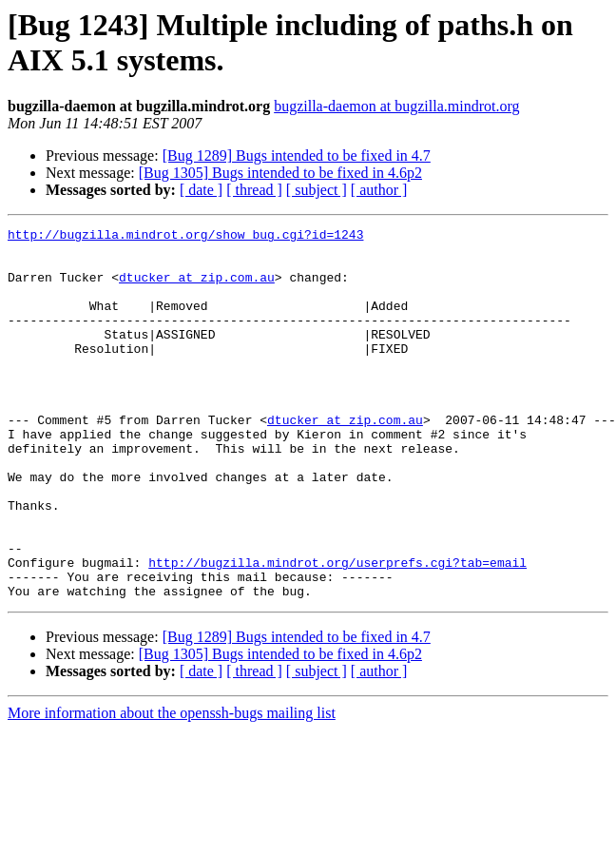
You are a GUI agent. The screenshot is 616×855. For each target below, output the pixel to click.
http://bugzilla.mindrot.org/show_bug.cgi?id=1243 (185, 237)
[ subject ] (317, 190)
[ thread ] (254, 190)
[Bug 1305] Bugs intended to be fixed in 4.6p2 (280, 173)
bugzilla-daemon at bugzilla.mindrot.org (396, 106)
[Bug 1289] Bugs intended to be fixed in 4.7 (297, 155)
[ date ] (201, 190)
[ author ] (379, 190)
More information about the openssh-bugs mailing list (172, 787)
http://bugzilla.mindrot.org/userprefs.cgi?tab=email (337, 631)
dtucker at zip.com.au (197, 288)
